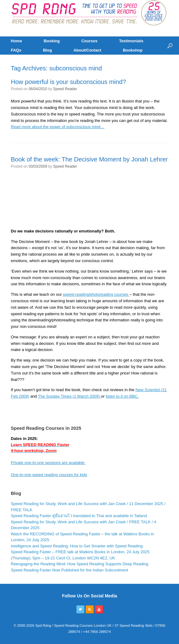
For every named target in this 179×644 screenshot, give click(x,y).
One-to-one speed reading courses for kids (49, 475)
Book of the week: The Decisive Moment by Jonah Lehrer (89, 159)
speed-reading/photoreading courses (96, 294)
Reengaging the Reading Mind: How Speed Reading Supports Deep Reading (79, 564)
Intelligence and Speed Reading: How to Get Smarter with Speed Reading (77, 546)
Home (16, 41)
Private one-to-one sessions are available (48, 463)
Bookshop (133, 50)
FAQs (16, 50)
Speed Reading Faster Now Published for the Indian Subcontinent (69, 570)
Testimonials (131, 41)
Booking (52, 41)
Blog (47, 50)
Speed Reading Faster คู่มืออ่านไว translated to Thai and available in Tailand (79, 516)
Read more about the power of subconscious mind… (58, 127)
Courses (89, 41)
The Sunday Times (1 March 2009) (70, 396)
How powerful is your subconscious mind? (68, 82)
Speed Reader (65, 89)
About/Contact (87, 50)
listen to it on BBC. (122, 396)
